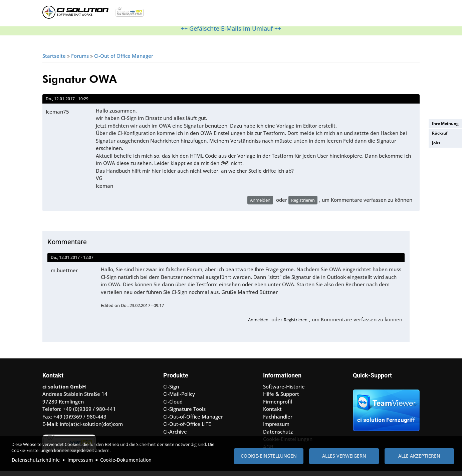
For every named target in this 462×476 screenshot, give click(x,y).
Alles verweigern (344, 456)
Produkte (189, 15)
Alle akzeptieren (419, 456)
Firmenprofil (278, 406)
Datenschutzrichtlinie (36, 460)
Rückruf (440, 133)
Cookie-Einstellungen (269, 456)
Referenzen (264, 15)
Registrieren (303, 204)
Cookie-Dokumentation (126, 460)
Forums (80, 60)
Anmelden (260, 204)
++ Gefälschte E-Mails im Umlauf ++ (231, 33)
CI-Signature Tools (184, 413)
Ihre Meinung (445, 123)
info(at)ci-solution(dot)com (91, 428)
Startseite (54, 60)
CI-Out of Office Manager (124, 60)
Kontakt (293, 15)
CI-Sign (171, 391)
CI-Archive (175, 436)
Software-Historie (284, 391)
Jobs (436, 143)
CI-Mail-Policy (179, 398)
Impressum (80, 460)
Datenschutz (278, 436)
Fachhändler (278, 421)
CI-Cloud (173, 406)
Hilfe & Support (227, 15)
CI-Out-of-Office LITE (187, 428)
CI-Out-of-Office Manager (193, 421)
